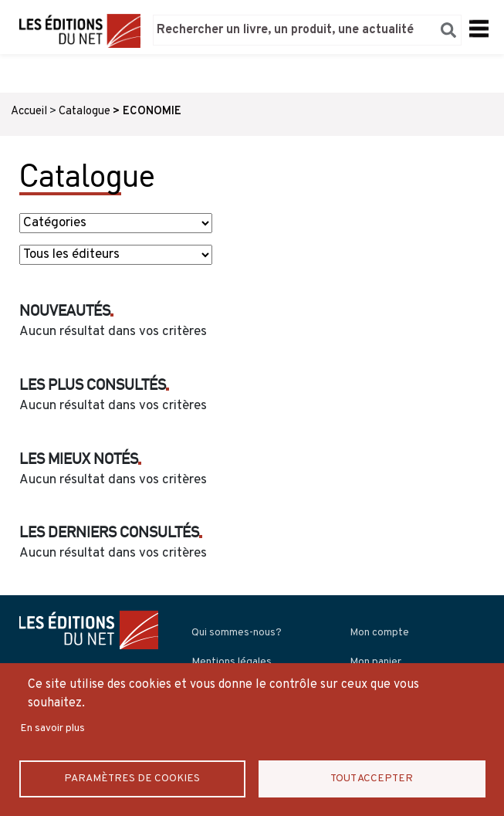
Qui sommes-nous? (237, 633)
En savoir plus (52, 728)
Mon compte (379, 633)
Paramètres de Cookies (132, 778)
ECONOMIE (152, 112)
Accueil (29, 112)
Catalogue (85, 112)
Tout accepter (372, 778)
